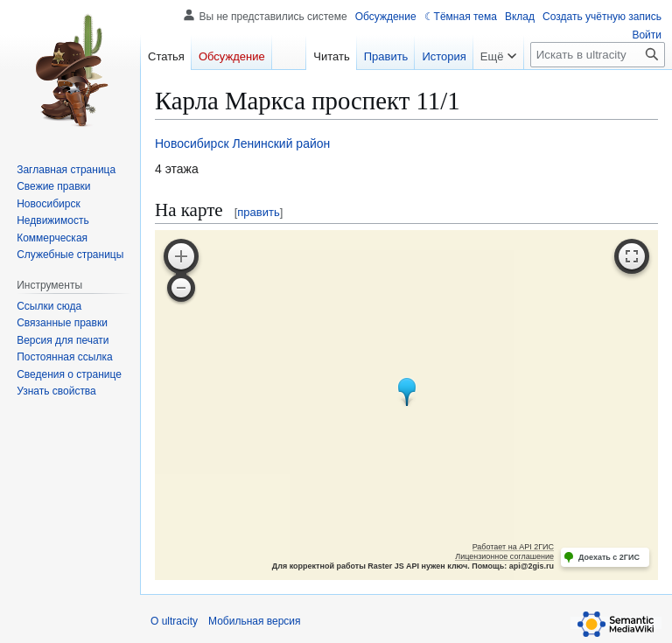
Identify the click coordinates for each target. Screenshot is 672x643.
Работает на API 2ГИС (513, 547)
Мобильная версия (255, 621)
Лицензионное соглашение (504, 556)
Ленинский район (281, 143)
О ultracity (174, 621)
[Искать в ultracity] (598, 55)
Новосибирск (192, 143)
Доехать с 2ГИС (609, 557)
